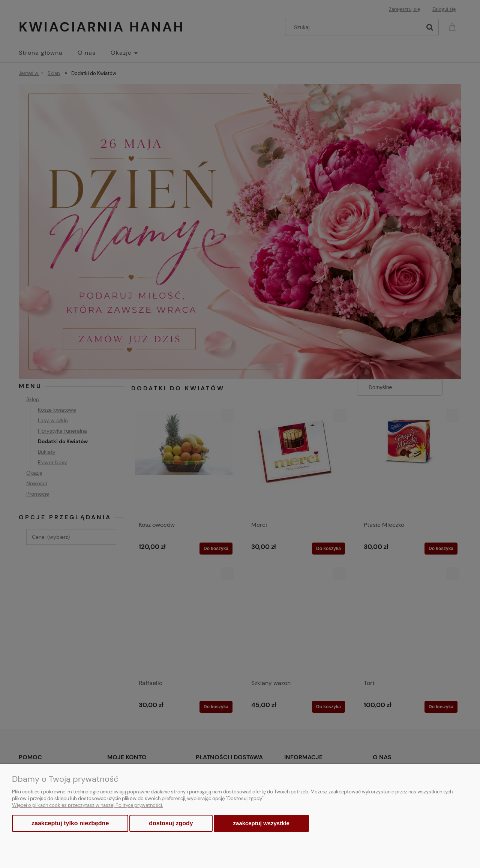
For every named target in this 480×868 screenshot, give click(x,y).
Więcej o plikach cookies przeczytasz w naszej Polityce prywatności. (88, 805)
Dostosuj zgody (171, 823)
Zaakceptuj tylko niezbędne (70, 823)
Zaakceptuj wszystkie (261, 823)
